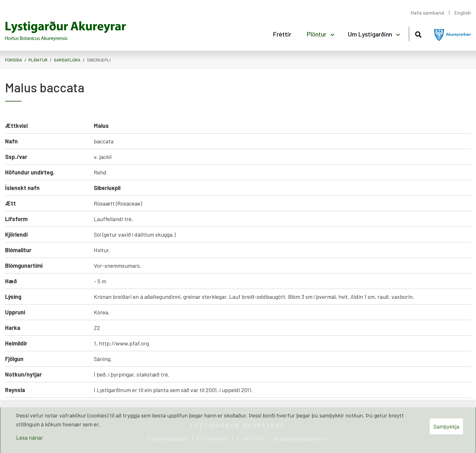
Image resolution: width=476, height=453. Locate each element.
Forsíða (14, 60)
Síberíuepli (99, 60)
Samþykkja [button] (446, 426)
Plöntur (38, 60)
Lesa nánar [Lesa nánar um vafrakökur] (30, 437)
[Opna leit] (418, 33)
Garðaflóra (67, 60)
